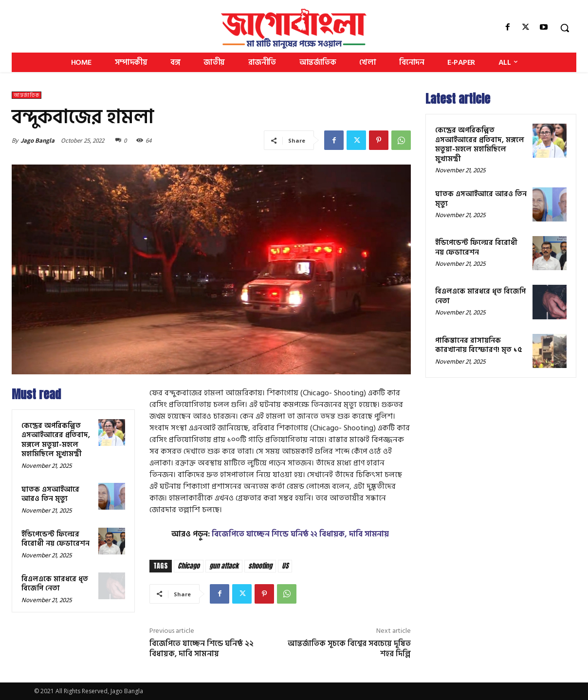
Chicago (189, 566)
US (285, 566)
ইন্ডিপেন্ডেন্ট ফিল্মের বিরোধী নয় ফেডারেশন (55, 539)
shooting (260, 566)
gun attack (224, 566)
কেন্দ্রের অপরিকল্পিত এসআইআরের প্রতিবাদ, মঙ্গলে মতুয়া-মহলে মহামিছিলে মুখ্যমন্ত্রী (56, 440)
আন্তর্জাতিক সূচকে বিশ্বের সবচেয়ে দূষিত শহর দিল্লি (349, 649)
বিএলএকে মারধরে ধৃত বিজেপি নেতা (55, 584)
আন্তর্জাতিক (27, 95)
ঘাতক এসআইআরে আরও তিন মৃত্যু (50, 494)
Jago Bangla (37, 140)
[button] (565, 28)
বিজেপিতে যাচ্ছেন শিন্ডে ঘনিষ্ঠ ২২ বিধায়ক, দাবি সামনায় (300, 534)
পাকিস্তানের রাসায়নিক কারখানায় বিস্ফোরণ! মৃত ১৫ (479, 345)
